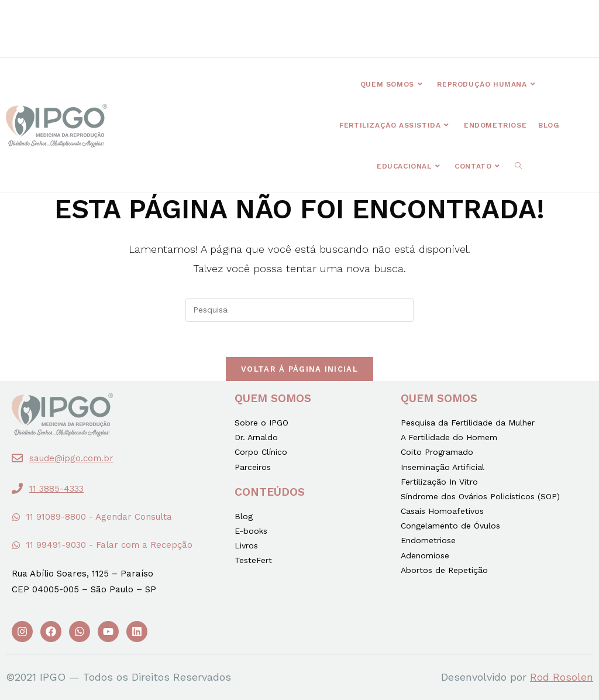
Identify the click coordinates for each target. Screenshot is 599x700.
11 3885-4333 (56, 489)
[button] (207, 22)
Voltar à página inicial (299, 369)
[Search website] (518, 166)
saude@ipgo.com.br (71, 458)
